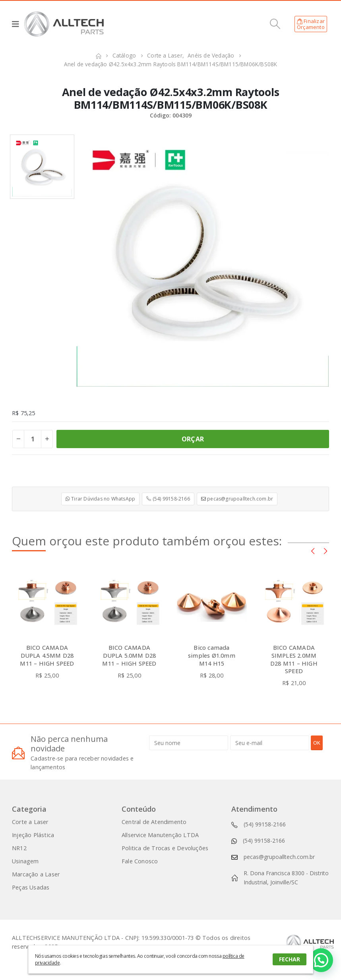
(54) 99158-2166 (168, 499)
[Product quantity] (33, 439)
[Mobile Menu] (18, 24)
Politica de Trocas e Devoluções (165, 848)
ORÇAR (193, 439)
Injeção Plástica (33, 835)
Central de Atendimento (154, 822)
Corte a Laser (30, 822)
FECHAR (290, 959)
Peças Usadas (31, 887)
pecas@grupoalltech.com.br (237, 499)
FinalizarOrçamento (311, 24)
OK (317, 743)
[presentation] (313, 551)
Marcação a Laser (36, 874)
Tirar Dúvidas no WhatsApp (100, 499)
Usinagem (25, 861)
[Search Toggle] (275, 24)
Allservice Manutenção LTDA (160, 835)
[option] (42, 167)
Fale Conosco (140, 861)
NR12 (19, 848)
